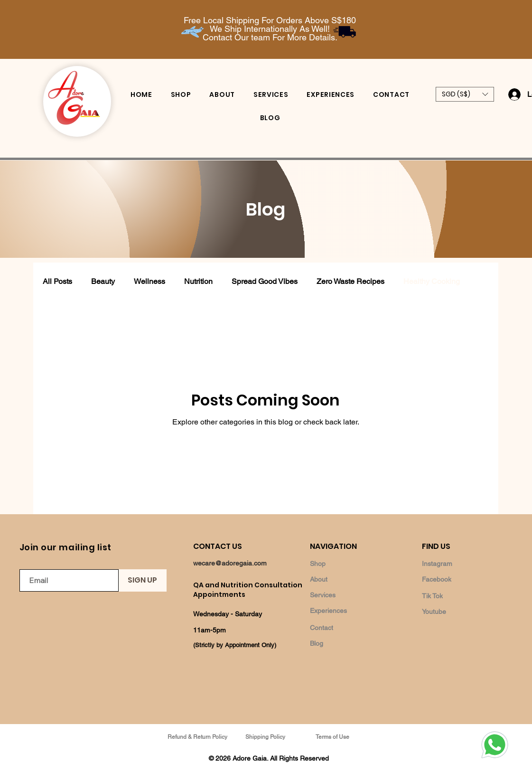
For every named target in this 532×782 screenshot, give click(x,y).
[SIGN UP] (143, 580)
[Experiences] (344, 610)
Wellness (149, 281)
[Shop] (344, 563)
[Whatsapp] (495, 744)
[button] (465, 94)
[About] (344, 579)
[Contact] (344, 627)
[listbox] (465, 94)
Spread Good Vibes (265, 281)
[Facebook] (456, 579)
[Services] (344, 595)
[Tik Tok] (456, 596)
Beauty (103, 281)
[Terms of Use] (334, 737)
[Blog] (344, 643)
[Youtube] (456, 611)
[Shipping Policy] (266, 737)
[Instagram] (456, 563)
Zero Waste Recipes (350, 281)
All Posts (57, 281)
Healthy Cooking (432, 281)
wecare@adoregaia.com (230, 563)
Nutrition (198, 281)
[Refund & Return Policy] (198, 737)
